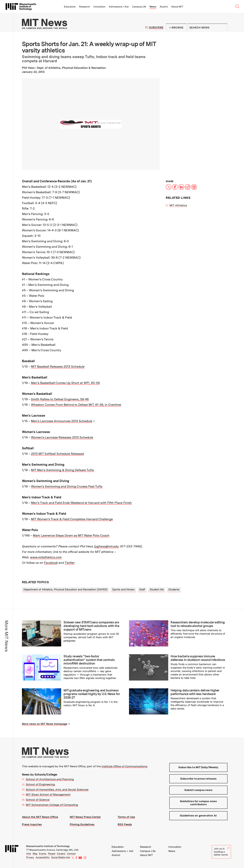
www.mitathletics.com (46, 557)
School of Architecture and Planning (50, 779)
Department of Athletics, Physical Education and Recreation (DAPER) (66, 589)
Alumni (164, 7)
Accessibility (43, 857)
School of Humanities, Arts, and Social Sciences (57, 789)
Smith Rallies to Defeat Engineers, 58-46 (60, 399)
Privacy (30, 857)
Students (174, 589)
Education (70, 7)
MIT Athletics (178, 205)
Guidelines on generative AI (198, 816)
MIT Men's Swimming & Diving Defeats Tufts (62, 470)
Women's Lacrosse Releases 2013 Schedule (62, 437)
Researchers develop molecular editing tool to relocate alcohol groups (198, 624)
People (52, 854)
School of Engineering (40, 784)
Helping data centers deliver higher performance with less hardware (195, 692)
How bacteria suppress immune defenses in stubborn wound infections (198, 658)
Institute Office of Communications (124, 766)
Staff (142, 589)
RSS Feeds (125, 824)
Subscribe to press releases (198, 779)
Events (43, 854)
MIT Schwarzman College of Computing (52, 805)
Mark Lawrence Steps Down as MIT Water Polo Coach (71, 535)
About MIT (177, 7)
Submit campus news (198, 790)
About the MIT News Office (40, 817)
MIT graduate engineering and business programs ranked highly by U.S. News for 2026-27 (92, 694)
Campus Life (139, 7)
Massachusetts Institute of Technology (48, 846)
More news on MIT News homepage (45, 724)
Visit (29, 854)
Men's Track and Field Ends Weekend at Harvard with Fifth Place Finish (81, 503)
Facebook (51, 563)
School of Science (38, 800)
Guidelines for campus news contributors (198, 803)
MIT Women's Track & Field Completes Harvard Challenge (72, 519)
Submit (223, 28)
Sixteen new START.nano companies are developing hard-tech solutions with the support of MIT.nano (91, 626)
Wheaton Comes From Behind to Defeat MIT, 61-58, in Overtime (76, 405)
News (153, 7)
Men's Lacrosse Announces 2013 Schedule (62, 421)
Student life (157, 589)
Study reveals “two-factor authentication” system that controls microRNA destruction (89, 660)
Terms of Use (126, 817)
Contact (71, 854)
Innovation (99, 7)
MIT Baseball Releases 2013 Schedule (58, 367)
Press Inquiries (32, 824)
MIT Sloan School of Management (48, 794)
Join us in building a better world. (221, 852)
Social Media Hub (61, 857)
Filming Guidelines (82, 824)
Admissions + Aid (119, 7)
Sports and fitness (123, 589)
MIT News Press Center (85, 817)
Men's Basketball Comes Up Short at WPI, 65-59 (65, 383)
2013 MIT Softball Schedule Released (57, 454)
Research (84, 7)
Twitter (70, 563)
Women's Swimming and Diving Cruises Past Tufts (67, 486)
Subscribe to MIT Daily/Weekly (198, 767)
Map (35, 854)
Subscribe (156, 27)
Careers (61, 854)
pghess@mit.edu (107, 546)
